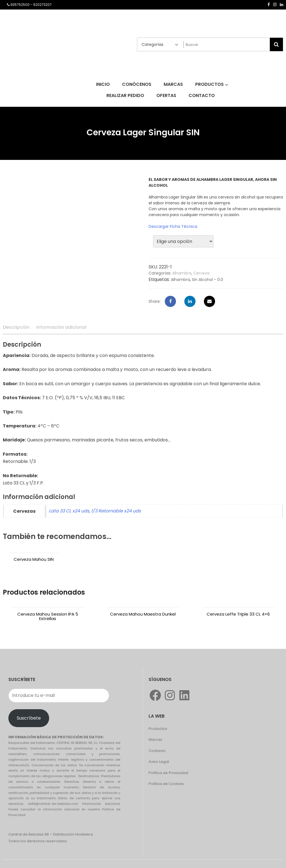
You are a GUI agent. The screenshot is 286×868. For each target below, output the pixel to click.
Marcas (155, 740)
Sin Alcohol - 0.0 (208, 280)
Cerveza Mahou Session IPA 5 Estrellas (48, 616)
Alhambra (182, 273)
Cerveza (201, 273)
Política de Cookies (166, 784)
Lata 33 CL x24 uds (69, 511)
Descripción (16, 327)
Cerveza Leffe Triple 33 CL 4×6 (238, 614)
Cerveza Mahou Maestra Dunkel (143, 614)
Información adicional (61, 327)
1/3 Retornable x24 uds (116, 511)
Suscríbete (29, 718)
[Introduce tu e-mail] (59, 696)
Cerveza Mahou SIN (34, 559)
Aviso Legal (159, 762)
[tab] (16, 327)
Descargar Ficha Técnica (173, 226)
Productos (158, 729)
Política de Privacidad (168, 773)
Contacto (157, 751)
